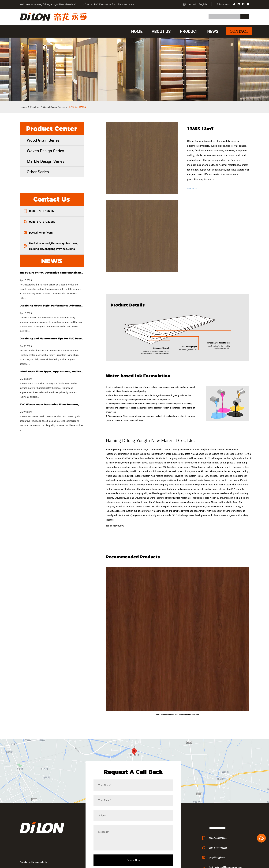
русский (192, 4)
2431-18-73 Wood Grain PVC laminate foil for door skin (177, 730)
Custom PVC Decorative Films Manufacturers (109, 4)
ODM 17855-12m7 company (163, 473)
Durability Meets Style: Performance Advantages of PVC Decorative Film (52, 305)
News (213, 31)
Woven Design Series (45, 150)
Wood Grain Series (58, 107)
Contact (239, 31)
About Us (161, 31)
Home (137, 31)
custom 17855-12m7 (199, 491)
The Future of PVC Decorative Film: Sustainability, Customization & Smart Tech (52, 272)
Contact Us (193, 188)
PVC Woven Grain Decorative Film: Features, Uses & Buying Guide (52, 404)
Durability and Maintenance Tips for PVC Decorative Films (52, 338)
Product (189, 31)
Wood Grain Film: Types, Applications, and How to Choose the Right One (52, 371)
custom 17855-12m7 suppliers (129, 473)
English (203, 4)
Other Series (38, 171)
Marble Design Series (46, 161)
